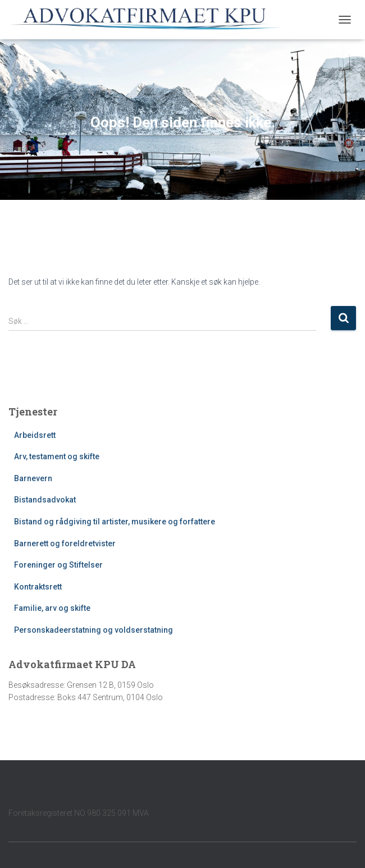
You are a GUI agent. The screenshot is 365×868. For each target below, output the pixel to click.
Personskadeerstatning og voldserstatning (93, 630)
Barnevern (33, 478)
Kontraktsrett (38, 587)
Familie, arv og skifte (52, 608)
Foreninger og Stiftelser (58, 565)
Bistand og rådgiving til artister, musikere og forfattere (115, 522)
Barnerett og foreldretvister (65, 543)
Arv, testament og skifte (57, 456)
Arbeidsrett (35, 435)
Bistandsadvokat (45, 500)
